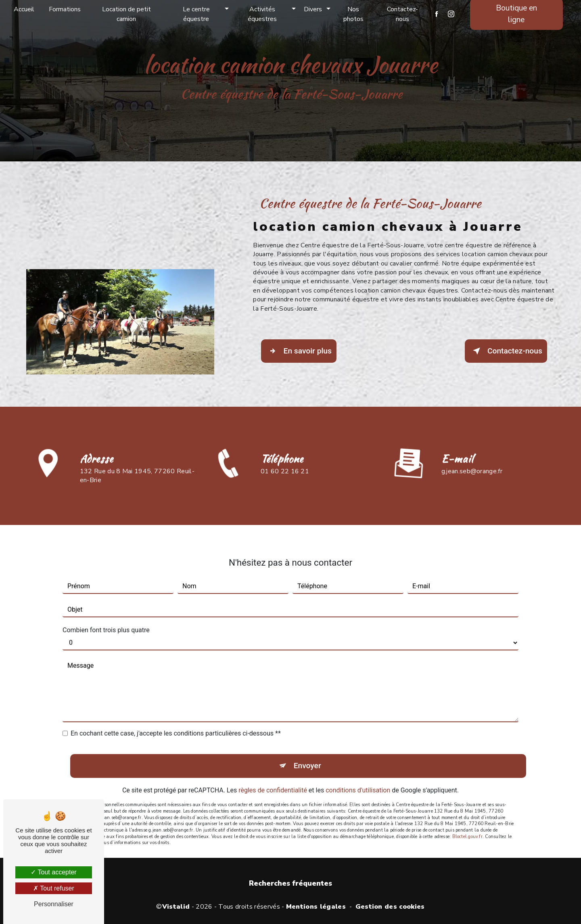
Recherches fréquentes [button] (290, 883)
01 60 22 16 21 (285, 498)
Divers (313, 9)
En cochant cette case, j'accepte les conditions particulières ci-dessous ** (176, 707)
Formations (65, 9)
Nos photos (353, 14)
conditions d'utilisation (358, 764)
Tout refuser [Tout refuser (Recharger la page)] (54, 888)
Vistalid (176, 907)
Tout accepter (53, 872)
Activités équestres (262, 14)
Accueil (24, 9)
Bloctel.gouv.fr (467, 810)
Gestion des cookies (390, 907)
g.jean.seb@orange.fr (472, 445)
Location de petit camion (126, 14)
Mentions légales (316, 907)
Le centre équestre (196, 14)
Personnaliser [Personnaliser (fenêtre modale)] (54, 904)
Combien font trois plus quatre (106, 604)
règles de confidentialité (273, 764)
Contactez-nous (402, 14)
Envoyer (307, 739)
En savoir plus (299, 351)
